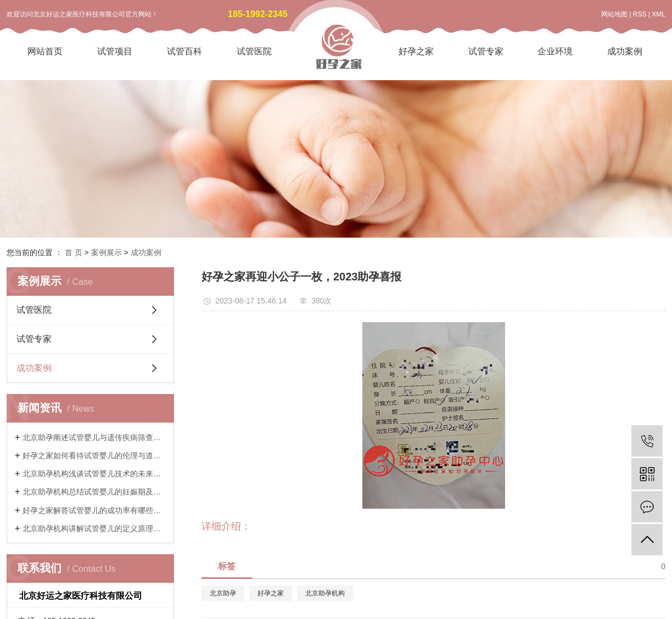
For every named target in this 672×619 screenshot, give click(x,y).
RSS (640, 14)
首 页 (74, 252)
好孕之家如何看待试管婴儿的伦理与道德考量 (94, 455)
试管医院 (254, 51)
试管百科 (184, 51)
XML (659, 14)
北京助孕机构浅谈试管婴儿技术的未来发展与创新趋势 (94, 474)
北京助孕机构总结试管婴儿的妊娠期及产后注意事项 (94, 492)
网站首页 (45, 51)
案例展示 (107, 252)
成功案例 (625, 51)
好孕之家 (416, 51)
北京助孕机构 (325, 593)
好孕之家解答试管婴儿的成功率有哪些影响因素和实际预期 (94, 510)
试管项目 (115, 51)
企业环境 (555, 51)
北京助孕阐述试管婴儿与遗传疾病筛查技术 (94, 437)
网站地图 (614, 14)
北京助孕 (223, 593)
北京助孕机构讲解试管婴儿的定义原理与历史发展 (94, 528)
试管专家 (486, 51)
